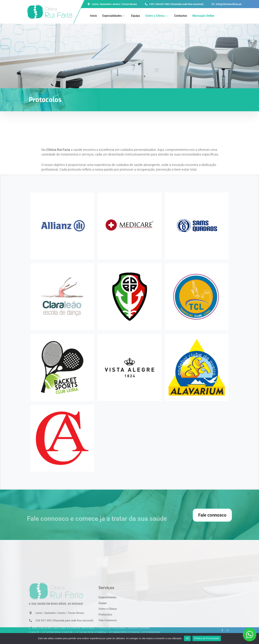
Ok (187, 638)
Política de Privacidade (207, 638)
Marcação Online (203, 16)
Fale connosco (212, 515)
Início (93, 16)
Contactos (181, 16)
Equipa (136, 16)
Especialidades (114, 16)
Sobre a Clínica (157, 16)
